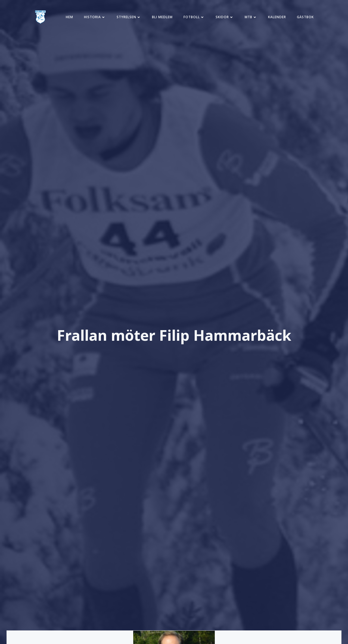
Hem (69, 17)
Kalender (277, 17)
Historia (95, 17)
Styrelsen (129, 17)
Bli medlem (162, 17)
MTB (251, 17)
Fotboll (194, 17)
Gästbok (305, 17)
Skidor (225, 17)
